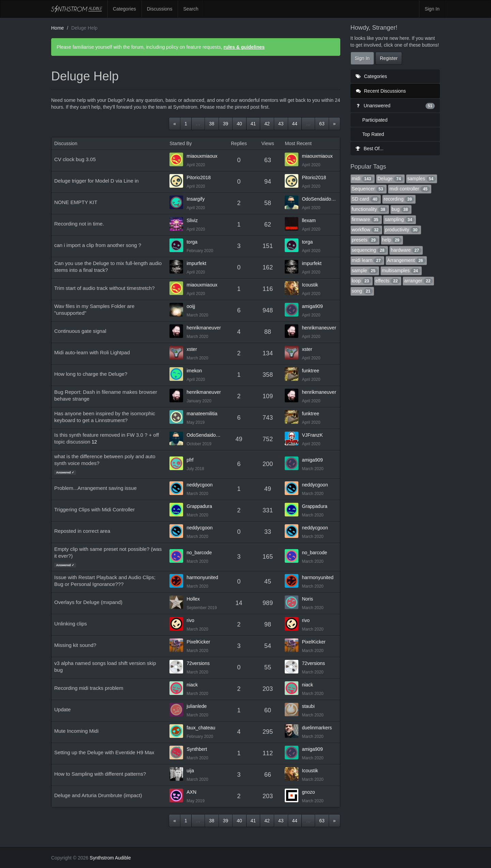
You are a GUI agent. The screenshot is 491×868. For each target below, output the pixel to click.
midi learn (368, 260)
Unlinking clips (71, 624)
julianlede (197, 706)
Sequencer (369, 189)
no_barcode (199, 553)
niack (192, 685)
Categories (124, 9)
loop (362, 281)
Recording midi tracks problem (89, 688)
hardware (406, 250)
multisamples (401, 270)
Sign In (432, 9)
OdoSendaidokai (319, 199)
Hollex (193, 599)
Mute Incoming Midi (76, 731)
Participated (375, 120)
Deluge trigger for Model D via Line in (96, 181)
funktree (310, 371)
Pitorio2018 (199, 177)
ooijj (191, 306)
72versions (198, 663)
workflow (367, 230)
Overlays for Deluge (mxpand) (88, 602)
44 (295, 124)
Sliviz (192, 220)
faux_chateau (201, 728)
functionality (370, 209)
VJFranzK (312, 435)
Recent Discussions (381, 91)
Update (62, 709)
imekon (194, 371)
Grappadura (199, 506)
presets (365, 240)
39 (226, 124)
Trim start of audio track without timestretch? (105, 288)
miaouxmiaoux (202, 156)
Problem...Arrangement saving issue (95, 488)
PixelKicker (198, 642)
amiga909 (312, 306)
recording (399, 199)
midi (363, 179)
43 (281, 124)
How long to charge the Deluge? (91, 374)
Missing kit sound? (75, 645)
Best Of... (370, 149)
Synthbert (197, 749)
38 (212, 124)
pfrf (190, 460)
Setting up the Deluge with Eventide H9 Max (104, 752)
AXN (191, 792)
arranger (418, 281)
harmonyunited (202, 577)
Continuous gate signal (80, 331)
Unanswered (395, 106)
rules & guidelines (244, 47)
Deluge (390, 179)
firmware (366, 219)
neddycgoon (199, 485)
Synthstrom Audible (77, 9)
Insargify (196, 199)
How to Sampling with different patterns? (100, 774)
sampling (399, 219)
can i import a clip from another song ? (98, 245)
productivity (402, 230)
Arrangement (406, 260)
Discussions (160, 9)
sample (365, 270)
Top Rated (373, 134)
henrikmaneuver (204, 328)
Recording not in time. (79, 224)
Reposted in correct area (82, 531)
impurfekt (196, 263)
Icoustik (310, 285)
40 (239, 124)
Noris (307, 599)
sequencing (369, 250)
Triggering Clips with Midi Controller (94, 509)
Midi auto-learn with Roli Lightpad (92, 352)
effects (388, 281)
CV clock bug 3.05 (75, 159)
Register (389, 58)
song (362, 291)
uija (190, 771)
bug (401, 209)
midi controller (410, 189)
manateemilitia (202, 414)
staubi (308, 706)
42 (267, 124)
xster (192, 349)
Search (191, 9)
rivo (190, 620)
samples (422, 179)
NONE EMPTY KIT (76, 202)
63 (322, 124)
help (392, 240)
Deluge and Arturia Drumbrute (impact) (98, 795)
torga (192, 242)
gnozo (308, 792)
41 (253, 124)
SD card (366, 199)
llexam (309, 220)
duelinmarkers (317, 728)
